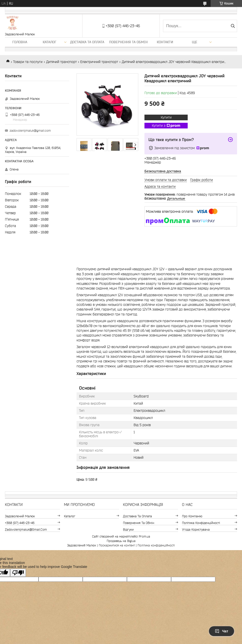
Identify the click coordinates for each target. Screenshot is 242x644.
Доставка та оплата (87, 42)
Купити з (166, 126)
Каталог (50, 42)
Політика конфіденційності (201, 523)
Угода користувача (196, 530)
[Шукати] (233, 26)
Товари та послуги (28, 62)
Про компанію (192, 516)
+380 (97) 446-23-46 (20, 523)
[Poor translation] (18, 573)
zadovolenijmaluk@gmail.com (30, 131)
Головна (20, 42)
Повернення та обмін (128, 42)
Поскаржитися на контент (117, 545)
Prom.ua (144, 536)
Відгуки (128, 530)
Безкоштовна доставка (163, 171)
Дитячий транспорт (61, 62)
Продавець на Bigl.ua (121, 541)
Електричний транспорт (99, 62)
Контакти (165, 42)
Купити (166, 117)
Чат (222, 631)
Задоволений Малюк (20, 516)
